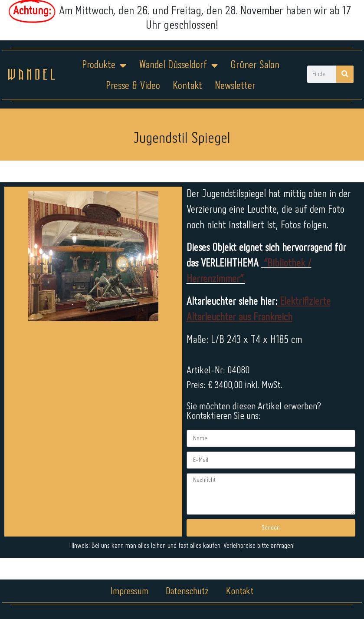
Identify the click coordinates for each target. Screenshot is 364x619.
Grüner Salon (255, 65)
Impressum (130, 592)
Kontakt (187, 86)
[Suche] (345, 74)
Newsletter (235, 86)
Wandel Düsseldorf (178, 66)
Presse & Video (133, 86)
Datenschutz (187, 592)
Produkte (104, 66)
